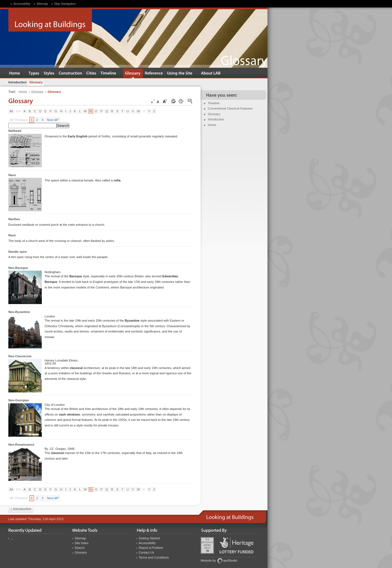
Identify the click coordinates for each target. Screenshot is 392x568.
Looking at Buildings (50, 20)
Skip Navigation (65, 4)
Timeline (214, 103)
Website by (208, 560)
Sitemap (42, 4)
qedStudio (230, 560)
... (12, 538)
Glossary (214, 114)
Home (212, 125)
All (11, 111)
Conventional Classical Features (230, 108)
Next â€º (53, 120)
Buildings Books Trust (207, 545)
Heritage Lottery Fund (237, 545)
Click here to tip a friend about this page (190, 101)
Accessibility (22, 4)
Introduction (216, 119)
